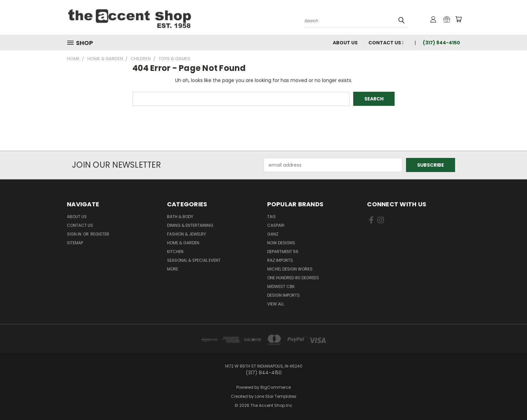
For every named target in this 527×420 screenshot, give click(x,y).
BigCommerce (276, 387)
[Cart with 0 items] (458, 19)
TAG (271, 217)
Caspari (276, 225)
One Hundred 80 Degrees (293, 278)
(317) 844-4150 (441, 43)
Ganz (273, 234)
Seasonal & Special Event (194, 260)
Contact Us (386, 43)
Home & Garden (183, 243)
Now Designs (281, 243)
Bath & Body (180, 217)
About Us (345, 43)
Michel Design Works (290, 269)
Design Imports (283, 295)
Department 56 (283, 251)
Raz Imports (280, 260)
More (173, 269)
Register (100, 234)
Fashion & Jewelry (187, 234)
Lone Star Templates (276, 396)
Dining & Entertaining (190, 225)
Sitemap (75, 243)
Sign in (75, 234)
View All (276, 304)
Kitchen (175, 251)
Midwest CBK (281, 286)
